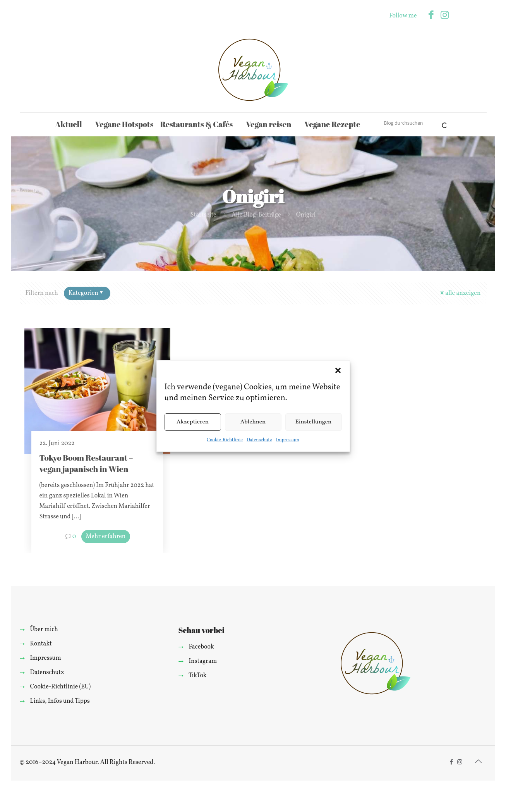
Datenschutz (259, 440)
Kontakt (41, 644)
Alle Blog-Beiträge (256, 215)
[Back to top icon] (479, 762)
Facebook (201, 647)
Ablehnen (253, 422)
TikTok (198, 676)
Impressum (288, 440)
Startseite (203, 215)
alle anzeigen (460, 293)
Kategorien (87, 293)
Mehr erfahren (106, 537)
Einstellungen (314, 422)
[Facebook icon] (431, 16)
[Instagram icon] (445, 16)
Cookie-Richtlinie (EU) (60, 687)
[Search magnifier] (441, 123)
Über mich (44, 630)
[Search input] (409, 123)
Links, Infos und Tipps (60, 701)
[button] (338, 370)
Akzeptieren (193, 422)
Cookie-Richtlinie (225, 440)
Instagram (203, 661)
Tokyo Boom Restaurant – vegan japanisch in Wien (86, 463)
